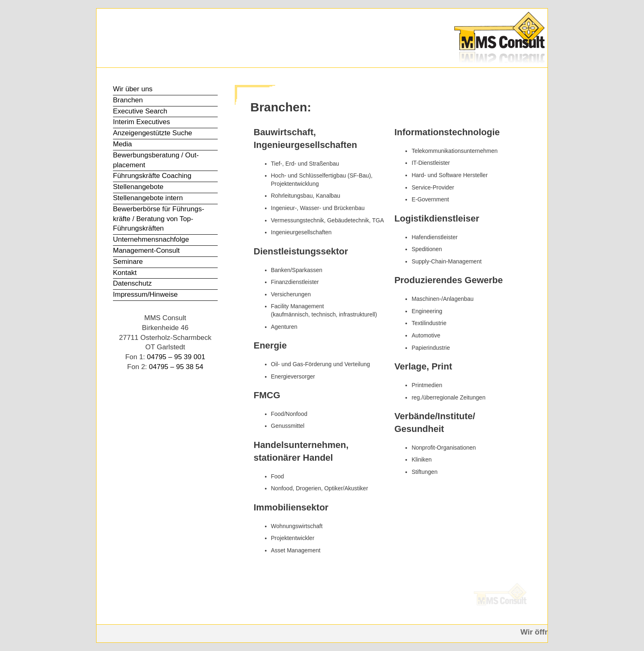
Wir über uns (133, 89)
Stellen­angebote (138, 187)
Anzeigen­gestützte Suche (153, 133)
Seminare (128, 262)
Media (122, 144)
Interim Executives (141, 122)
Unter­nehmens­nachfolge (151, 239)
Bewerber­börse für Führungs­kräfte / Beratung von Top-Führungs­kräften (159, 219)
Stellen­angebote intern (148, 198)
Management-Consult (146, 250)
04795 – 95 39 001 (176, 357)
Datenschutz (132, 283)
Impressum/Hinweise (145, 294)
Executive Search (140, 111)
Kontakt (125, 273)
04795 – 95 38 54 (176, 367)
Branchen (128, 100)
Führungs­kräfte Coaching (152, 176)
